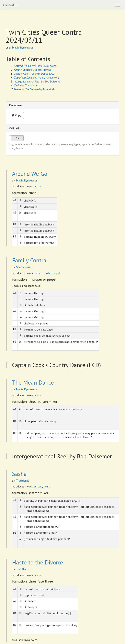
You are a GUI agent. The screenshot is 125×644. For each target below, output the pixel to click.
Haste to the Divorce (38, 562)
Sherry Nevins (24, 267)
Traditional (22, 481)
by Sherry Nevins (32, 70)
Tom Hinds (22, 569)
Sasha (19, 474)
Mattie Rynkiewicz (23, 48)
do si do (57, 273)
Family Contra (29, 260)
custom (38, 186)
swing (47, 486)
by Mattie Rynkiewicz (35, 66)
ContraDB (10, 5)
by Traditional (26, 85)
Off (17, 138)
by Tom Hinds (34, 89)
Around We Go (30, 174)
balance (39, 273)
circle (48, 273)
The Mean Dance (33, 382)
